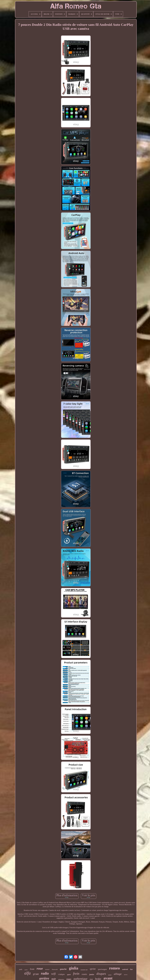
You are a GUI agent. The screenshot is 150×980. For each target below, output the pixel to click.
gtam (36, 974)
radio (45, 973)
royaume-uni (84, 970)
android (125, 969)
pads (21, 969)
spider (26, 970)
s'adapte (61, 974)
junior (92, 974)
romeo (114, 968)
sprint (93, 969)
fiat (131, 969)
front (32, 969)
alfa (27, 973)
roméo (84, 974)
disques (101, 974)
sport (69, 974)
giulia (74, 968)
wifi (53, 974)
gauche (63, 969)
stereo (126, 975)
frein (76, 974)
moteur (47, 969)
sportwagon (102, 969)
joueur (110, 975)
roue (40, 968)
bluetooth (55, 969)
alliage (118, 974)
